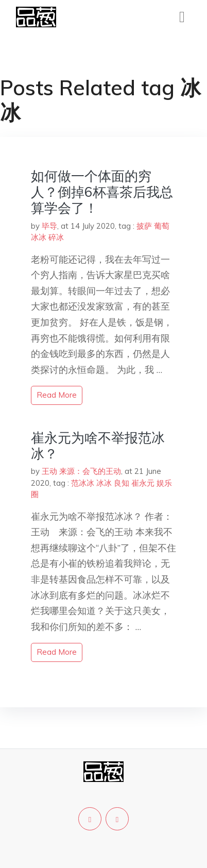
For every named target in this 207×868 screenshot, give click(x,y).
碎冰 (56, 237)
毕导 (49, 226)
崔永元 (143, 483)
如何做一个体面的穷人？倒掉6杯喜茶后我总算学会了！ (102, 192)
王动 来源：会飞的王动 (81, 471)
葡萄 (162, 226)
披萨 (144, 226)
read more (57, 395)
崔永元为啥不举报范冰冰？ (98, 446)
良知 (122, 483)
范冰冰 (83, 483)
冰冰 (39, 237)
